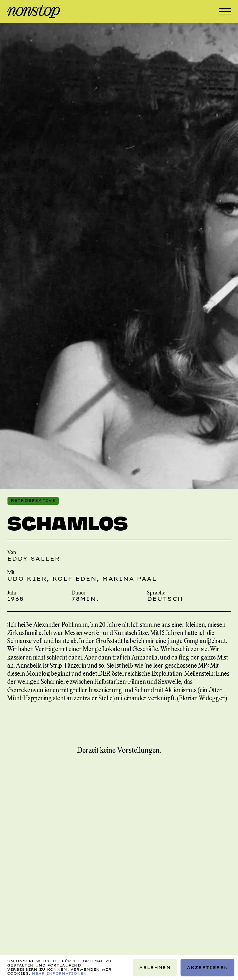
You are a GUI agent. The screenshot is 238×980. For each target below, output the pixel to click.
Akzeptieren (207, 967)
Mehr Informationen (59, 973)
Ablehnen (155, 967)
